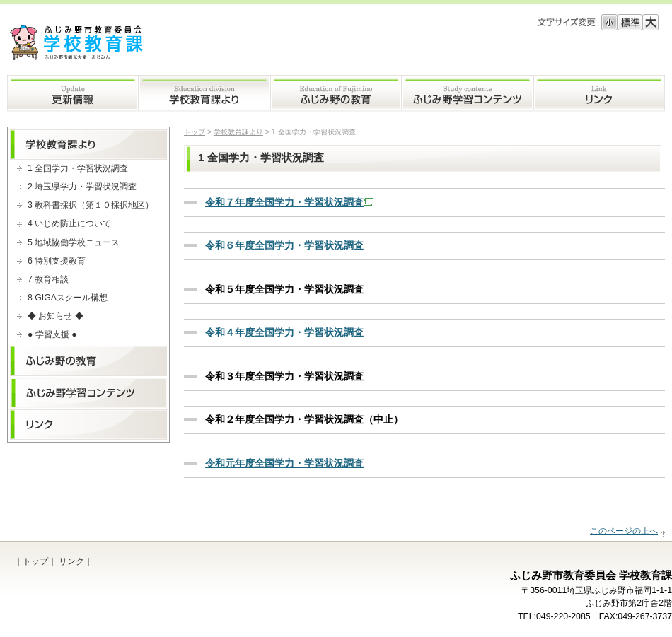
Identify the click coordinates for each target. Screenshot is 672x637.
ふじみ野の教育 (336, 94)
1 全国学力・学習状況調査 (78, 168)
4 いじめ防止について (69, 223)
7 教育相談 (48, 279)
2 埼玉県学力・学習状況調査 (82, 187)
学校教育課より (204, 94)
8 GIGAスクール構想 (68, 298)
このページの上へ (624, 531)
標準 (630, 22)
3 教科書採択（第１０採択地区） (91, 205)
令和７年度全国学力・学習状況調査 (289, 202)
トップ (195, 132)
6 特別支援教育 (57, 261)
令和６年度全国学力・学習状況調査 (284, 245)
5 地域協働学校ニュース (74, 242)
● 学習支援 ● (52, 334)
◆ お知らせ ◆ (56, 316)
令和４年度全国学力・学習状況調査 (284, 332)
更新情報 (73, 94)
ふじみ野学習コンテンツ (468, 94)
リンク (599, 94)
